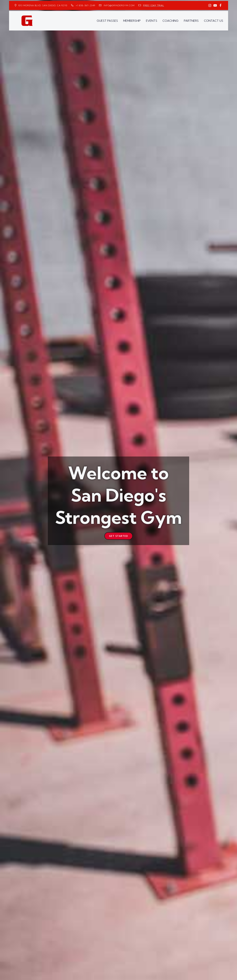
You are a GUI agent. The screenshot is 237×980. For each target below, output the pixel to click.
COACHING (171, 21)
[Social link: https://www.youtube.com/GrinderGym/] (215, 6)
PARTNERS (191, 21)
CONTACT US (214, 21)
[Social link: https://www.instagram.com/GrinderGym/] (210, 6)
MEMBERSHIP (132, 21)
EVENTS (152, 21)
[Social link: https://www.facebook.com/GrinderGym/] (220, 6)
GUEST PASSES (107, 21)
